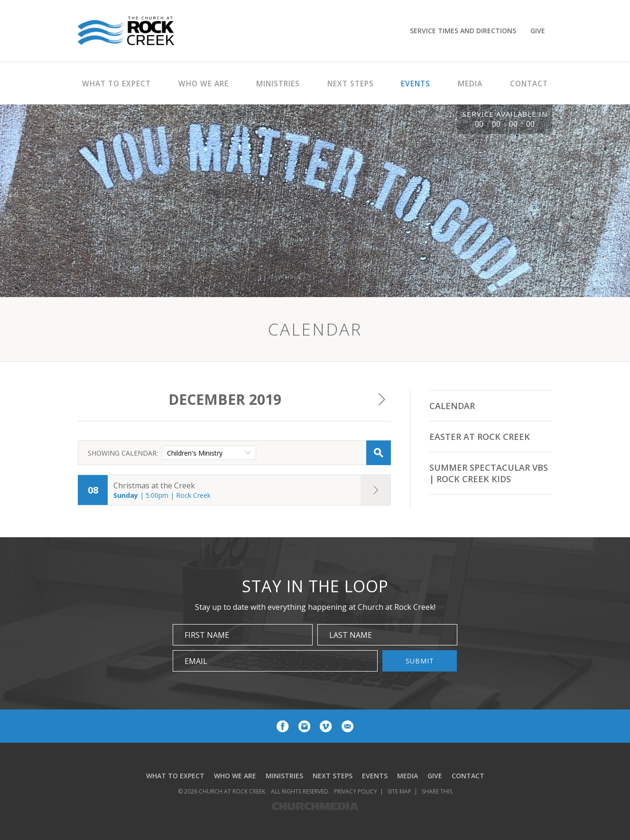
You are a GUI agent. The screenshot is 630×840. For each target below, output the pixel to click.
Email (196, 661)
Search (379, 453)
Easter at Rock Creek (480, 437)
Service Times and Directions (463, 31)
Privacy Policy (356, 791)
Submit (420, 661)
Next (381, 400)
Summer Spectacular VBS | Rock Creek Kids (489, 473)
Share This (437, 791)
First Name (207, 635)
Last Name (351, 635)
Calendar (452, 406)
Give (538, 31)
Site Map (399, 791)
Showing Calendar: (123, 453)
